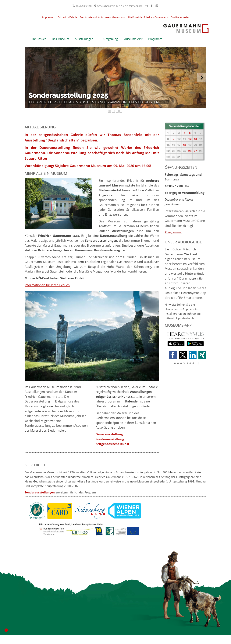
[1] (110, 111)
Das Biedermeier (180, 17)
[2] (114, 111)
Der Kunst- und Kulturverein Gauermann (103, 17)
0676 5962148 (82, 6)
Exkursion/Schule (68, 17)
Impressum (49, 17)
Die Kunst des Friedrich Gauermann (148, 17)
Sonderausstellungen (40, 492)
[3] (117, 111)
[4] (121, 111)
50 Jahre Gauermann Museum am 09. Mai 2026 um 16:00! (103, 166)
